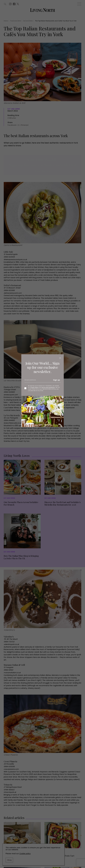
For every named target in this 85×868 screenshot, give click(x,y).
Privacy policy (34, 387)
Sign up (57, 380)
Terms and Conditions (48, 387)
